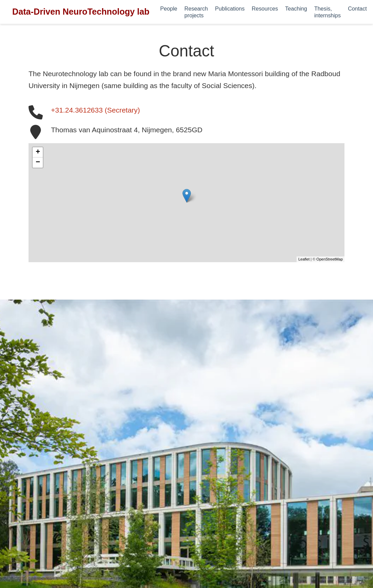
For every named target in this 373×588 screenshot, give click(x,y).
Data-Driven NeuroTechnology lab (81, 12)
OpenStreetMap (330, 259)
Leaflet (304, 259)
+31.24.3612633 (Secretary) (95, 110)
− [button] (38, 163)
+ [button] (38, 152)
